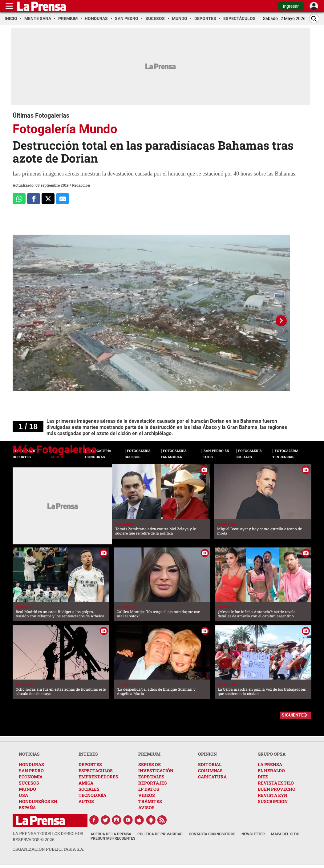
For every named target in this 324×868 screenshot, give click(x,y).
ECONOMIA (31, 777)
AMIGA (86, 783)
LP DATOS (149, 789)
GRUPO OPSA (272, 754)
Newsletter (253, 834)
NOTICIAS (29, 754)
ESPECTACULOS (96, 771)
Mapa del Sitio (285, 834)
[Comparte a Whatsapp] (19, 199)
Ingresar (291, 6)
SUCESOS (29, 783)
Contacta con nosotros (212, 834)
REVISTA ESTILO (276, 783)
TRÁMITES (150, 801)
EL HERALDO (271, 771)
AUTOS (86, 801)
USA (23, 795)
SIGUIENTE (293, 715)
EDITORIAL (210, 764)
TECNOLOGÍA (92, 795)
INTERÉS (88, 754)
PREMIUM (149, 754)
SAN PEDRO (31, 771)
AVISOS (146, 807)
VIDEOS (147, 795)
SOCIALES (89, 789)
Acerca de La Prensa (111, 834)
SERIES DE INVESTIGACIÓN (156, 767)
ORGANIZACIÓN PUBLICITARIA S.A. (48, 849)
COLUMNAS (210, 771)
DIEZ (263, 777)
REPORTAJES (153, 783)
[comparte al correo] (63, 199)
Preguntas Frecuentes (113, 838)
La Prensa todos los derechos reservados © (48, 836)
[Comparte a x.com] (48, 199)
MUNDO (27, 789)
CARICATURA (212, 777)
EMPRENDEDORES (98, 777)
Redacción (81, 185)
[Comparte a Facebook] (34, 199)
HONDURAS (31, 764)
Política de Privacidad (160, 834)
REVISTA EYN (273, 795)
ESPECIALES (151, 777)
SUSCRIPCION (273, 801)
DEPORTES (90, 764)
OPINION (207, 754)
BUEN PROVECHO (277, 789)
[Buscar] (314, 19)
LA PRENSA (270, 764)
